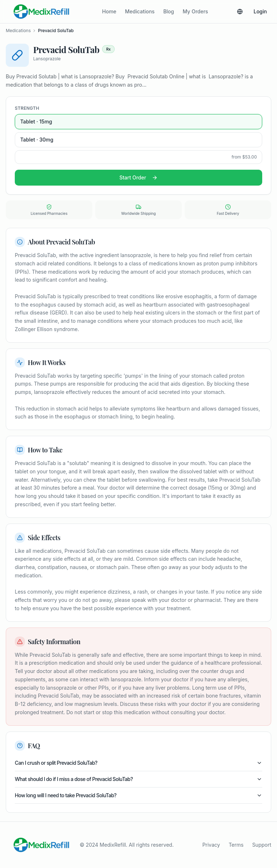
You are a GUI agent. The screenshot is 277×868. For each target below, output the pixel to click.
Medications (140, 11)
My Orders (195, 11)
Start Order (138, 177)
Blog (169, 11)
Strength (27, 108)
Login (260, 11)
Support (262, 845)
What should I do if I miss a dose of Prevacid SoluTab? (138, 779)
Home (109, 11)
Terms (236, 845)
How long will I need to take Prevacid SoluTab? (138, 795)
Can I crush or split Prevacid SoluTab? (138, 763)
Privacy (211, 845)
